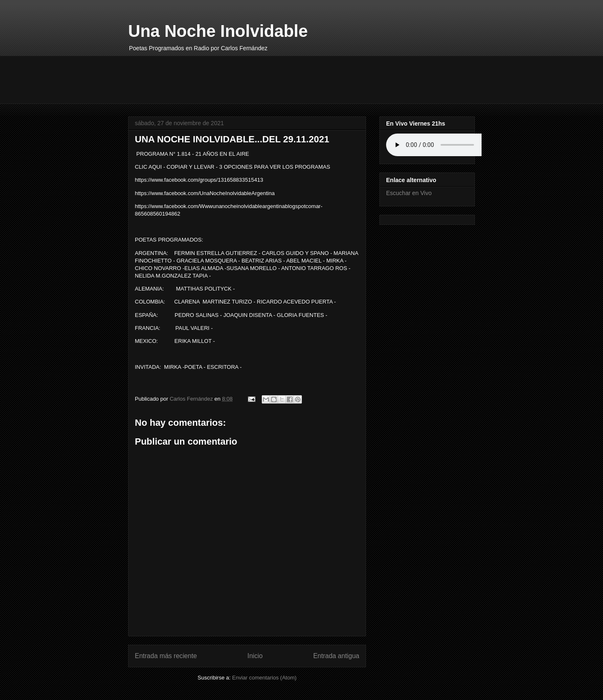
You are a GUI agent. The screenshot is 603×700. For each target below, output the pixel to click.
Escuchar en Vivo (409, 193)
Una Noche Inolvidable (218, 31)
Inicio (255, 656)
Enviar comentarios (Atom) (264, 678)
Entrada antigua (336, 656)
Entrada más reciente (166, 656)
